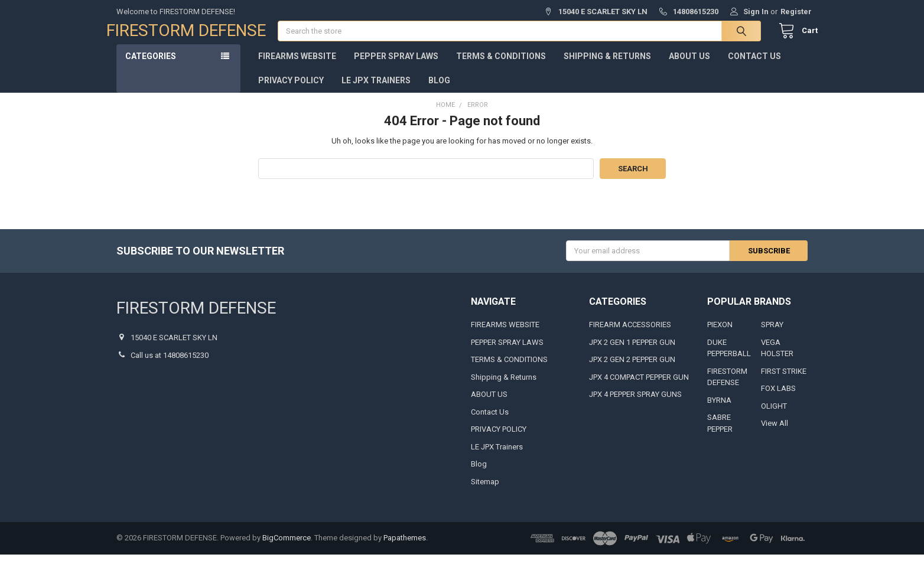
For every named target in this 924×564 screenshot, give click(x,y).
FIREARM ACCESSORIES (630, 335)
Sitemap (485, 491)
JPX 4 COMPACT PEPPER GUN (639, 387)
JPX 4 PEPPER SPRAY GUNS (635, 404)
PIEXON (720, 335)
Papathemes (405, 548)
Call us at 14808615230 (170, 365)
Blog (439, 90)
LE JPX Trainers (376, 90)
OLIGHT (774, 415)
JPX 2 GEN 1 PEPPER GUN (632, 352)
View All (775, 433)
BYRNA (719, 410)
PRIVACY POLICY (291, 90)
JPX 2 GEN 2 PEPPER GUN (632, 369)
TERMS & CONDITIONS (501, 66)
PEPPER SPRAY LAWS (396, 66)
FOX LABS (778, 398)
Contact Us (754, 66)
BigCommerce (287, 548)
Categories (151, 66)
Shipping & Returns (607, 66)
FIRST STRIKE (784, 381)
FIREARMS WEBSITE (297, 66)
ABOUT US (689, 66)
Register (796, 12)
